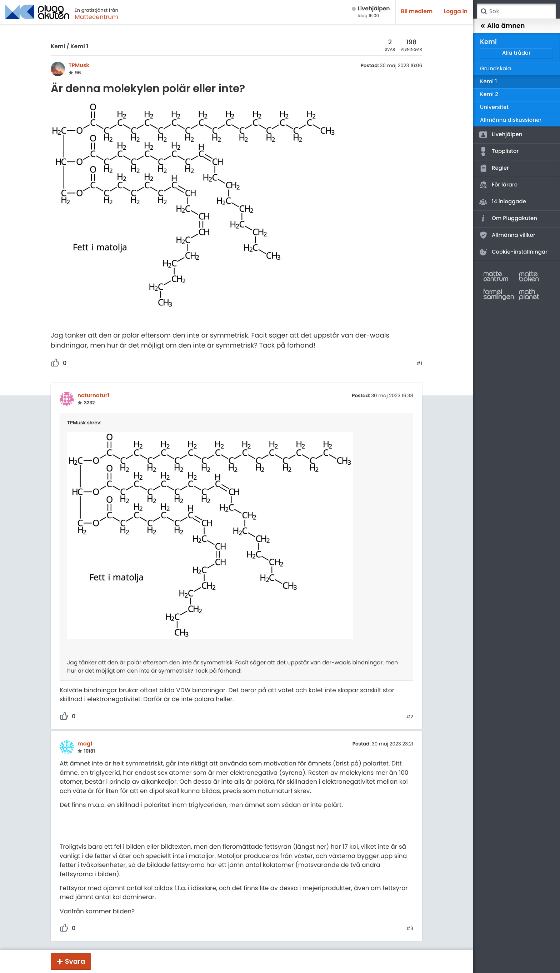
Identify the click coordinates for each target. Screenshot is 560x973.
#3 (410, 929)
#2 (410, 717)
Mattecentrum (96, 17)
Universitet (494, 107)
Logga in (456, 12)
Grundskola (496, 69)
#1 (419, 364)
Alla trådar (516, 53)
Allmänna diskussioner (511, 120)
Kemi (58, 47)
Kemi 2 (489, 94)
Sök (484, 11)
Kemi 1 (79, 47)
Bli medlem (417, 12)
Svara (75, 961)
